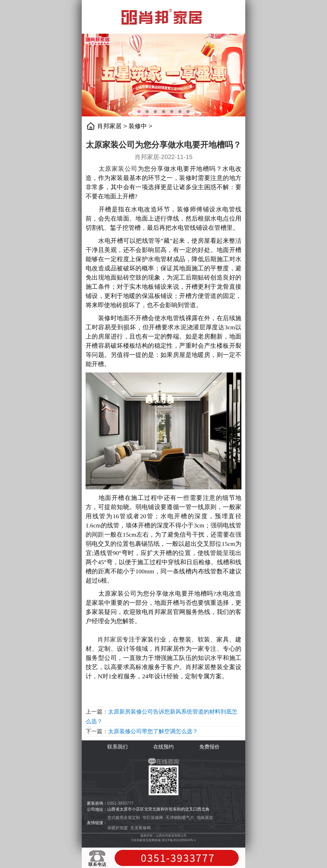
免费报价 (209, 747)
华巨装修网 (153, 818)
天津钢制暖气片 (180, 818)
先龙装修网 (141, 828)
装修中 (138, 126)
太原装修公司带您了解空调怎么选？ (153, 731)
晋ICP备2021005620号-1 (179, 840)
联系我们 (118, 747)
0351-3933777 (120, 803)
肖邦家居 (109, 126)
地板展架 (205, 818)
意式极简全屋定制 (124, 818)
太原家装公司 (118, 169)
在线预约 (163, 747)
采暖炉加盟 (118, 828)
